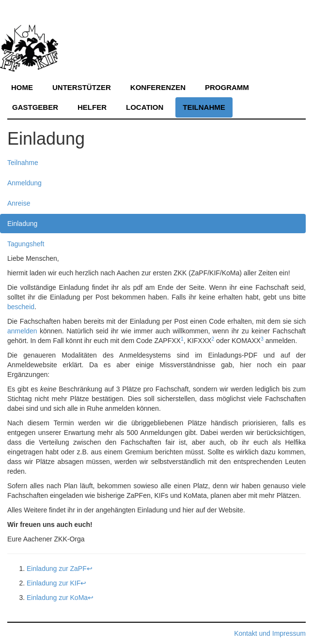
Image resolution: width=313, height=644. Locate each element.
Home (22, 87)
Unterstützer (82, 87)
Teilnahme (204, 107)
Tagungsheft (26, 244)
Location (145, 107)
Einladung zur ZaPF (57, 569)
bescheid (21, 307)
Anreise (19, 203)
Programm (227, 87)
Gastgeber (35, 107)
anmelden (22, 331)
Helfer (92, 107)
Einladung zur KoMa (57, 598)
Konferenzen (158, 87)
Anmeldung (24, 183)
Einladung (22, 224)
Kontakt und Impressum (270, 633)
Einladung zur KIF (54, 583)
